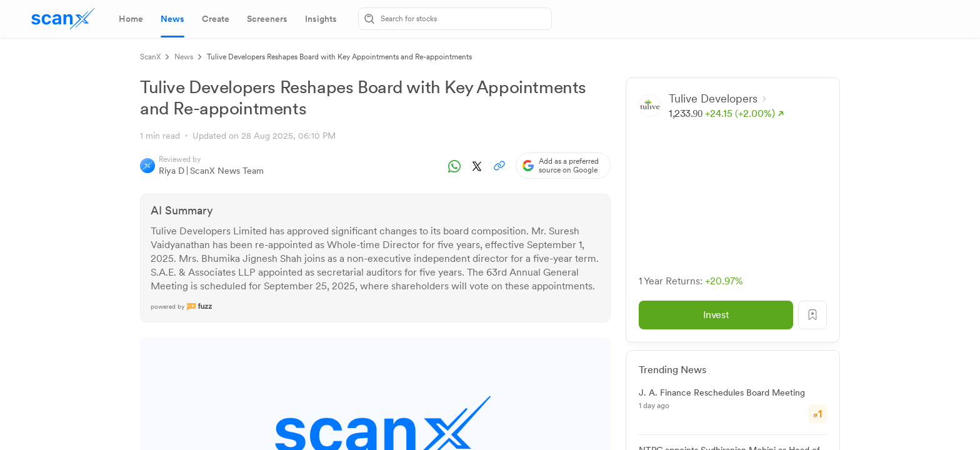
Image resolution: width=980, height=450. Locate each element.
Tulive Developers (718, 98)
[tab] (131, 19)
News (184, 57)
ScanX (150, 57)
